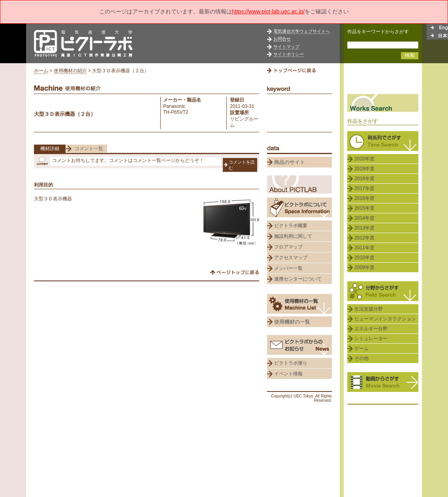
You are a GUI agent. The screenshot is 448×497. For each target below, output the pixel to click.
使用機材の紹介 (70, 71)
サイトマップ (286, 47)
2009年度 (364, 267)
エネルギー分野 (371, 329)
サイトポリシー (289, 54)
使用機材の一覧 (292, 322)
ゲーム (361, 348)
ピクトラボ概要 (291, 226)
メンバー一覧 (288, 268)
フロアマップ (288, 247)
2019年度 (364, 169)
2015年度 (364, 208)
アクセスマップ (291, 258)
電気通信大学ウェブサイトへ (302, 31)
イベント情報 (288, 374)
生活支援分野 (369, 309)
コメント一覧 (89, 149)
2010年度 (364, 258)
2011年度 (364, 248)
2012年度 (364, 238)
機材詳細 (50, 149)
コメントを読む (242, 165)
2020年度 (364, 159)
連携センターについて (298, 279)
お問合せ (282, 39)
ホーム (41, 71)
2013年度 (364, 228)
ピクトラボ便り (291, 363)
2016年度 (364, 198)
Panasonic (174, 106)
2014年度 (364, 218)
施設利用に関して (293, 236)
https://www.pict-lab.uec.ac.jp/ (268, 11)
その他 (361, 358)
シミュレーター (371, 339)
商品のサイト (290, 162)
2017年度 (364, 188)
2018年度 (364, 179)
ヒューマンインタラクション (385, 319)
